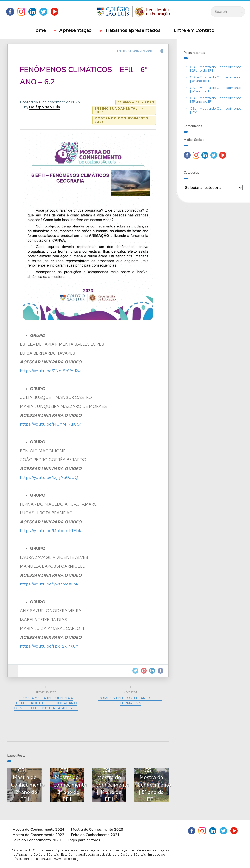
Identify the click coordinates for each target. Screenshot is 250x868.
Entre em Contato (194, 30)
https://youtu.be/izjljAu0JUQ (49, 477)
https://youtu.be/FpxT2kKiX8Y (49, 646)
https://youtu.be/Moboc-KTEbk (51, 531)
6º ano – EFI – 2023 (136, 102)
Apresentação (75, 30)
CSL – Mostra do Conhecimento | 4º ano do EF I (216, 89)
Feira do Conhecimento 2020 (36, 840)
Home (39, 30)
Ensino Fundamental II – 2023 (119, 110)
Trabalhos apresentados (133, 30)
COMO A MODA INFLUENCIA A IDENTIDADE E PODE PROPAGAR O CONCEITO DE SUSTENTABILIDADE (46, 703)
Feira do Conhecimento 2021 (95, 834)
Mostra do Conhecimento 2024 (38, 829)
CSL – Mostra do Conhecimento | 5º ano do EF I (216, 100)
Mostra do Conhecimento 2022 (38, 834)
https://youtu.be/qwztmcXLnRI (50, 584)
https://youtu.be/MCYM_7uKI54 (51, 424)
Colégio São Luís (45, 107)
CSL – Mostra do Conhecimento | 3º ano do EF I (216, 79)
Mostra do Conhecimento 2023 (121, 120)
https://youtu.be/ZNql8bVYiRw (50, 371)
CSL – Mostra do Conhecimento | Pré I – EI (216, 110)
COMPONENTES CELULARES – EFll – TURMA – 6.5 (130, 700)
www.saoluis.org (66, 859)
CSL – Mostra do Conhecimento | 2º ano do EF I (216, 69)
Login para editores (84, 840)
